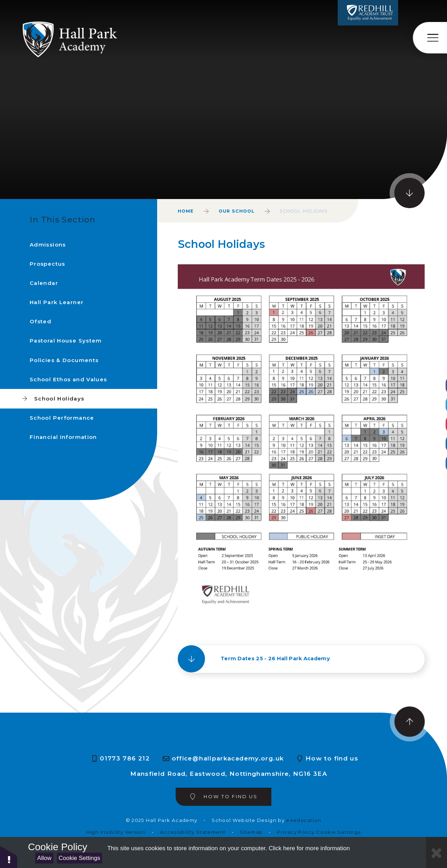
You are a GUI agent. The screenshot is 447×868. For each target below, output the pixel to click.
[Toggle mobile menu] (430, 38)
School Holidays (304, 211)
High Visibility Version (116, 832)
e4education (304, 820)
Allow (45, 858)
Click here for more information (309, 848)
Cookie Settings (79, 858)
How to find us (332, 758)
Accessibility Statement (193, 832)
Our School (237, 211)
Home (186, 211)
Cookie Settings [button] (339, 832)
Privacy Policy (296, 832)
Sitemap (251, 832)
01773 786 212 (125, 758)
